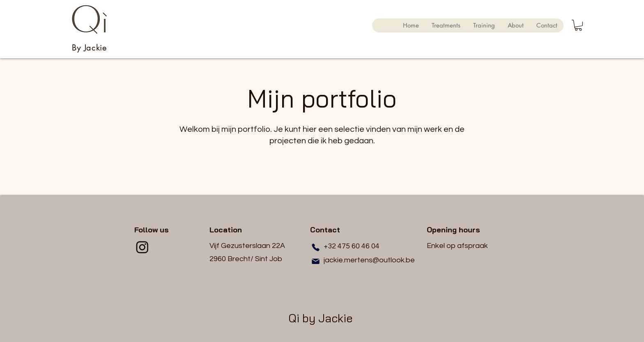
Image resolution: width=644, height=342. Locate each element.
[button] (578, 25)
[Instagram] (142, 247)
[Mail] (315, 261)
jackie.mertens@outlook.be (369, 260)
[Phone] (315, 247)
